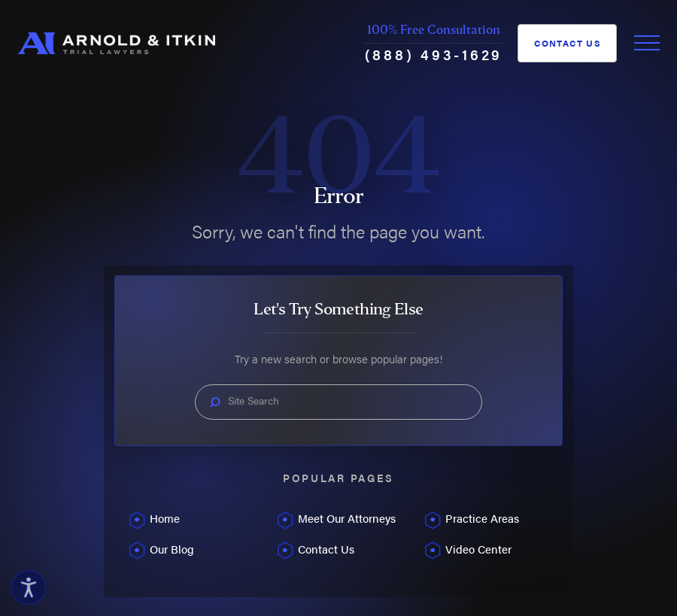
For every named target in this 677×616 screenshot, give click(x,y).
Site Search (253, 401)
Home (165, 518)
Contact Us (568, 43)
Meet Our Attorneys (347, 518)
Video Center (478, 549)
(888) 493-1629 (434, 54)
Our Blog (172, 549)
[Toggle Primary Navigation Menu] (647, 43)
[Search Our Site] (215, 402)
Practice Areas (482, 518)
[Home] (116, 44)
